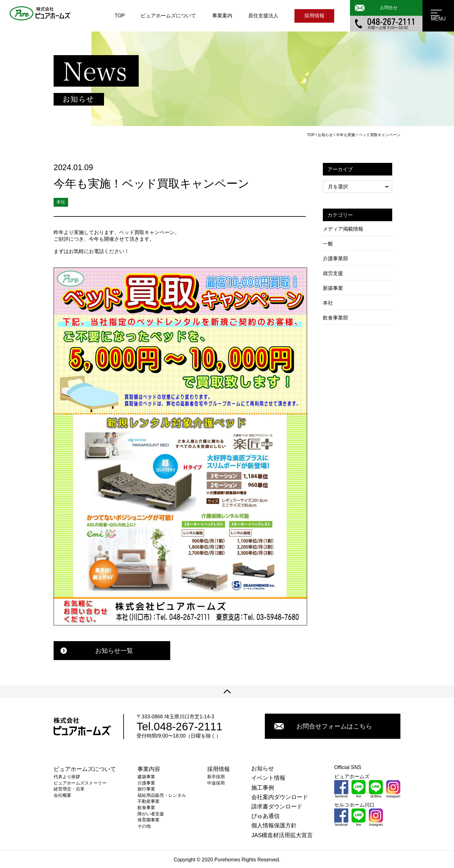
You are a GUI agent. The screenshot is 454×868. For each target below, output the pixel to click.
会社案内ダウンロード (280, 797)
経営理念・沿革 (69, 789)
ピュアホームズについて (168, 16)
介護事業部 (335, 259)
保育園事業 (148, 820)
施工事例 (263, 788)
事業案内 (222, 16)
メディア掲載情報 (343, 229)
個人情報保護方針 (274, 825)
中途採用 (216, 783)
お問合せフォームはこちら (323, 726)
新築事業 (333, 288)
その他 (144, 826)
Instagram (393, 789)
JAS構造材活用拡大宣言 (282, 835)
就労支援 (333, 273)
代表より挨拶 (67, 777)
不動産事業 (148, 801)
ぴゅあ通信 (265, 816)
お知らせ (263, 768)
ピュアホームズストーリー (80, 783)
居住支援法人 (263, 16)
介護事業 (146, 783)
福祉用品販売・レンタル (162, 795)
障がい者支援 (151, 814)
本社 (328, 303)
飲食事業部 (335, 318)
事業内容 (149, 769)
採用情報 (314, 16)
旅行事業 (146, 789)
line (359, 789)
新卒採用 (216, 777)
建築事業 (146, 777)
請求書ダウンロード (277, 807)
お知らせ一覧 (97, 651)
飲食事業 (146, 808)
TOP (120, 16)
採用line (376, 789)
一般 (328, 244)
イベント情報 (268, 778)
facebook (341, 789)
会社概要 (62, 795)
